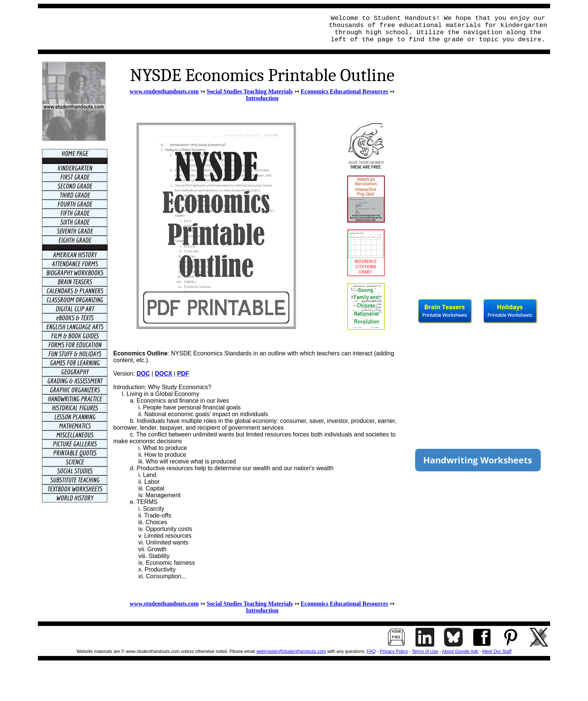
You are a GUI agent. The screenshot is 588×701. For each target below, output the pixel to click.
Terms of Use (425, 651)
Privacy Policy (394, 651)
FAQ (371, 651)
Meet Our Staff (497, 651)
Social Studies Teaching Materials (250, 91)
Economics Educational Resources (344, 91)
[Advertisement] (179, 29)
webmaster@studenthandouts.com (291, 651)
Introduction (262, 98)
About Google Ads (460, 651)
